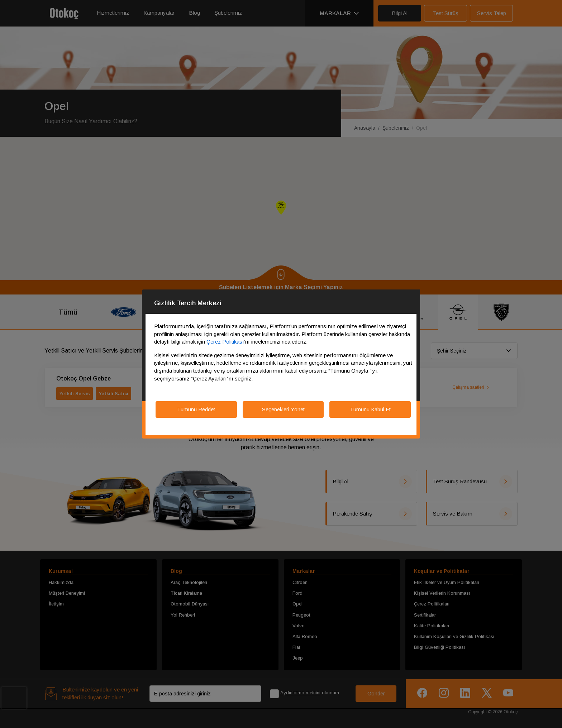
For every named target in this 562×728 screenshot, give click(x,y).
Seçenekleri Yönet (283, 409)
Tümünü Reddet (196, 409)
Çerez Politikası (225, 342)
